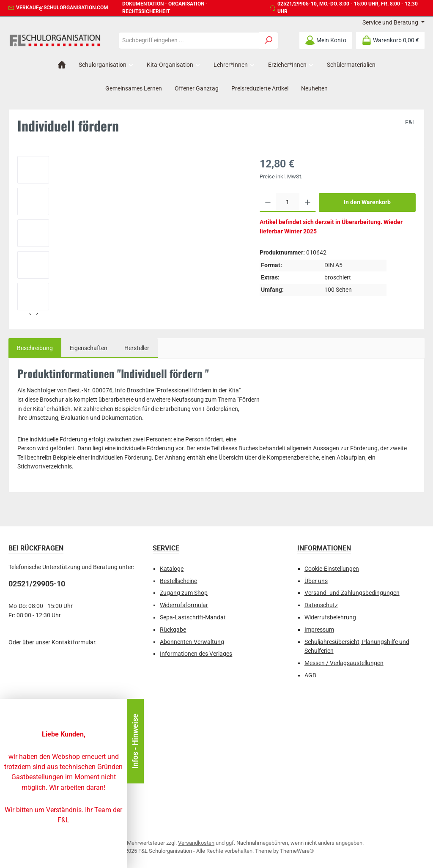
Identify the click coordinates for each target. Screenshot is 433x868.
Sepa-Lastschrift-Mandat (193, 617)
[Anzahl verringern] (268, 203)
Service (166, 548)
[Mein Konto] (326, 40)
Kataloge (172, 569)
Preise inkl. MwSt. (281, 177)
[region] (130, 235)
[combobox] (189, 41)
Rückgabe (173, 630)
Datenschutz (321, 605)
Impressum (319, 630)
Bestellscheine (178, 581)
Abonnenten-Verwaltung (192, 642)
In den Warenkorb (367, 202)
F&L (410, 122)
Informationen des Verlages (196, 654)
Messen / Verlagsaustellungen (344, 663)
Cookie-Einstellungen (332, 569)
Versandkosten (196, 843)
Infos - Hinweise (135, 741)
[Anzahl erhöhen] (308, 203)
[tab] (35, 348)
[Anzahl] (288, 203)
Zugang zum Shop (184, 593)
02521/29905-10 (297, 4)
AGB (310, 675)
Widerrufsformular (184, 605)
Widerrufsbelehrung (330, 617)
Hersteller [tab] (137, 348)
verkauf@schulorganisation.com (62, 8)
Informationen (324, 548)
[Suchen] (269, 41)
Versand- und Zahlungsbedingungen (352, 593)
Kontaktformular (73, 642)
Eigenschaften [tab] (89, 348)
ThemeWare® (297, 851)
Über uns (316, 581)
